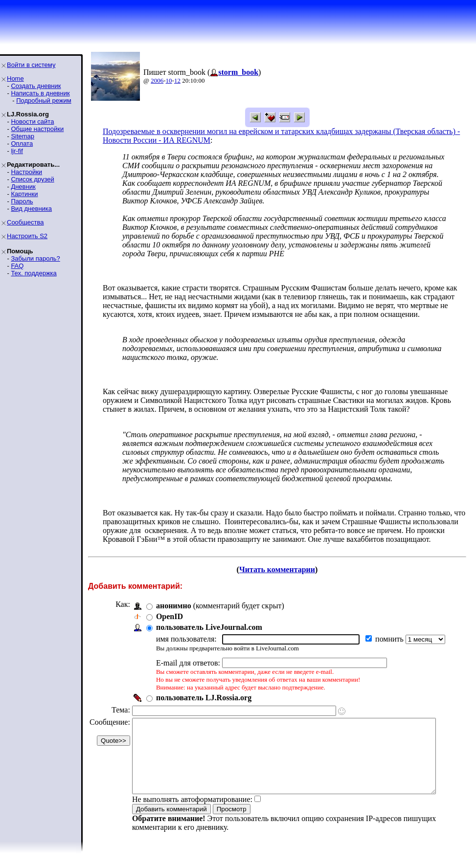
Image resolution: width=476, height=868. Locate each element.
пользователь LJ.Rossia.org (204, 698)
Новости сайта (32, 122)
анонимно (174, 606)
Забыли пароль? (35, 258)
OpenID (170, 616)
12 (177, 80)
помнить (390, 639)
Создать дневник (36, 86)
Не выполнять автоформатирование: (192, 814)
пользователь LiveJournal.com (209, 627)
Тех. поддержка (34, 273)
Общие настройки (37, 129)
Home (15, 78)
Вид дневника (31, 209)
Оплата (22, 144)
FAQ (17, 266)
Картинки (24, 194)
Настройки (26, 172)
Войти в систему (31, 65)
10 (169, 80)
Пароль (22, 201)
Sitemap (23, 136)
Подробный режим (44, 100)
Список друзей (32, 179)
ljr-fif (17, 151)
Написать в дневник (40, 93)
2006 (157, 80)
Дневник (23, 187)
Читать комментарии (281, 569)
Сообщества (25, 222)
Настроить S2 (27, 236)
